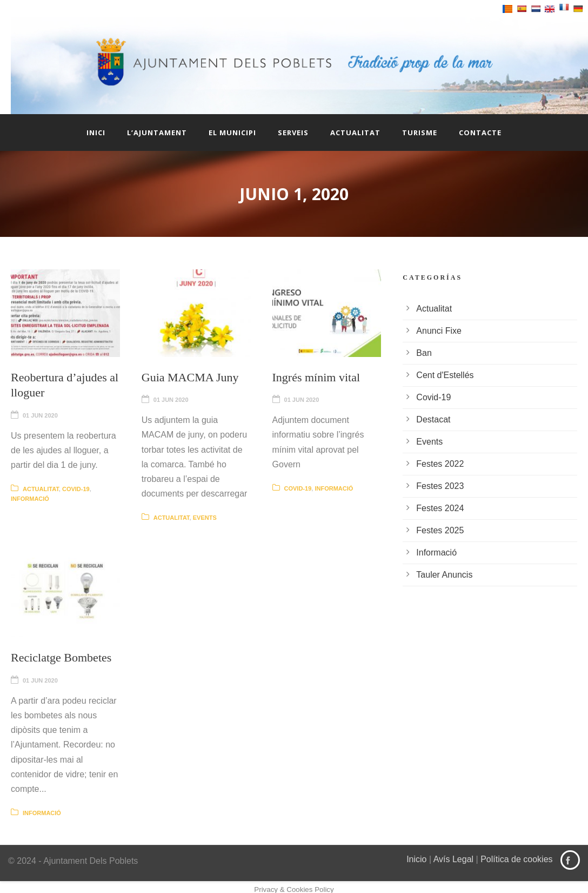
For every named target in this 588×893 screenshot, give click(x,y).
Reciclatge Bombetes (61, 657)
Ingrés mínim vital (316, 377)
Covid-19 (76, 489)
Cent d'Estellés (445, 375)
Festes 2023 (440, 486)
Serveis (293, 133)
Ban (424, 353)
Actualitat (355, 133)
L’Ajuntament (157, 133)
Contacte (480, 133)
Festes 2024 (440, 508)
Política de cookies (516, 859)
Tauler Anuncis (444, 575)
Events (205, 518)
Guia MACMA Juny (190, 377)
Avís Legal (453, 859)
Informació (30, 499)
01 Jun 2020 (40, 415)
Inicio (416, 859)
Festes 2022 (440, 464)
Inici (96, 133)
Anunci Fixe (439, 331)
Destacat (433, 419)
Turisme (420, 133)
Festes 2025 (440, 530)
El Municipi (232, 133)
